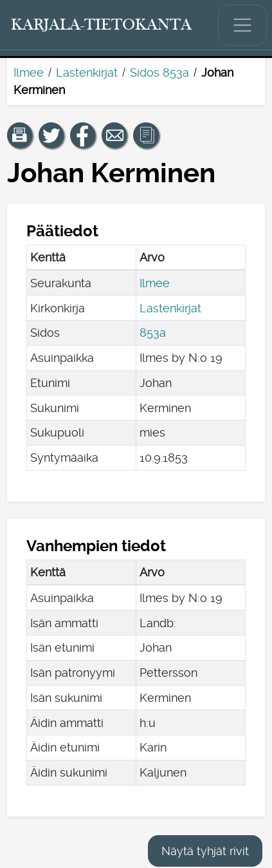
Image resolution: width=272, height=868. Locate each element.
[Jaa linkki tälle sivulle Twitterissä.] (51, 135)
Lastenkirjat (87, 72)
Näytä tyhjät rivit (205, 851)
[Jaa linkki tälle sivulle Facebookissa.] (83, 135)
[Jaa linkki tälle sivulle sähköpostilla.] (114, 135)
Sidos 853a (159, 72)
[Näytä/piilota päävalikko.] (242, 25)
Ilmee (29, 72)
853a (153, 333)
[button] (20, 135)
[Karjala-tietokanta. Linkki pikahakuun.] (102, 25)
